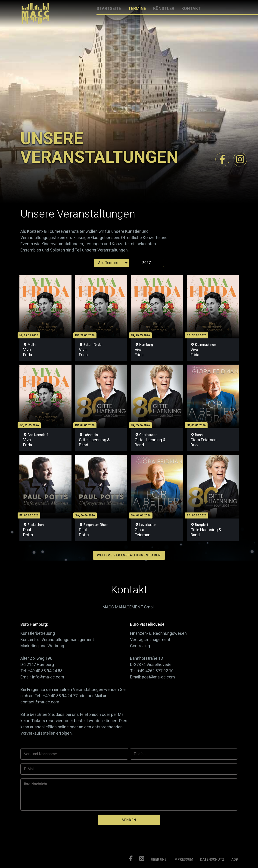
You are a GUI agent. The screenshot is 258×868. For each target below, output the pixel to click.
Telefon (140, 754)
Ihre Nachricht (36, 784)
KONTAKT (191, 8)
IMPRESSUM (183, 859)
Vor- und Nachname (40, 754)
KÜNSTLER (164, 8)
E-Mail (29, 769)
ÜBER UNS (159, 859)
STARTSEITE (109, 8)
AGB (235, 859)
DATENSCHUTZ (212, 859)
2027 (146, 263)
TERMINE (137, 8)
